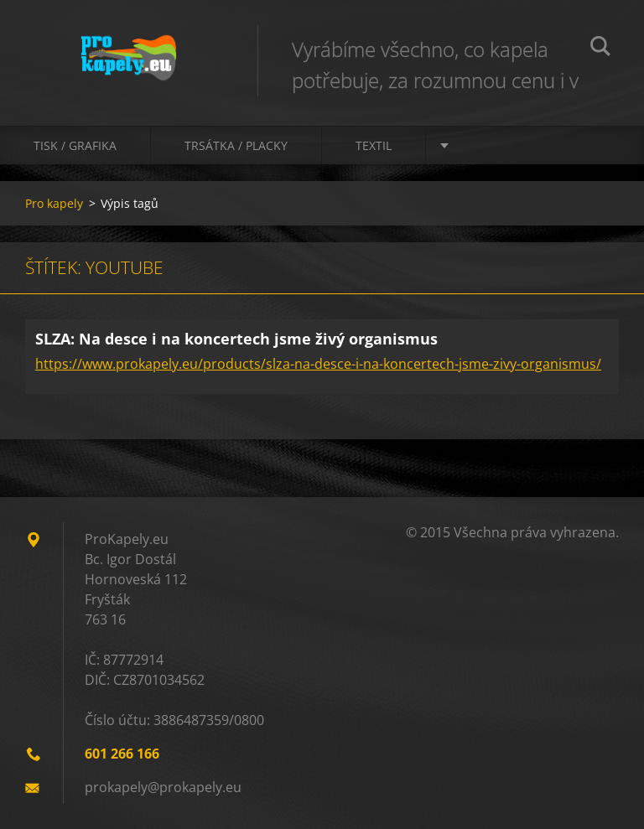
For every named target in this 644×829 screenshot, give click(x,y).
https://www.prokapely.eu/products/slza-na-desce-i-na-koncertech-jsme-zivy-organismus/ (318, 364)
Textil (374, 145)
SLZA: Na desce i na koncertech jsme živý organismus (236, 339)
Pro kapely (54, 203)
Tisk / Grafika (75, 145)
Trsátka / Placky (236, 145)
